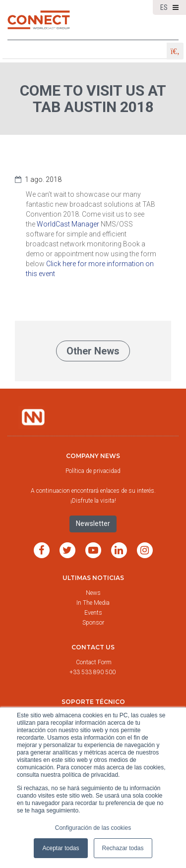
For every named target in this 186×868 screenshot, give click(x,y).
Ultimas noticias (93, 578)
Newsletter (93, 523)
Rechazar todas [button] (123, 848)
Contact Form (94, 662)
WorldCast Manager (68, 224)
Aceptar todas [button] (61, 848)
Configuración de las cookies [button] (93, 828)
